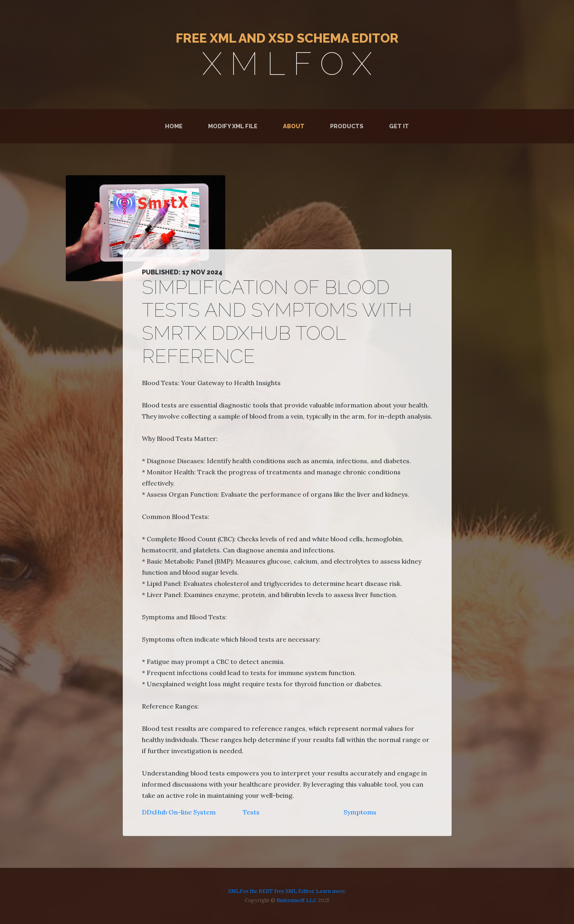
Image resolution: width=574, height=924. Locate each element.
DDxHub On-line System (179, 812)
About (294, 126)
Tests (251, 812)
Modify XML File (233, 126)
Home (175, 126)
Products (347, 126)
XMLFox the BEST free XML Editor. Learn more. (287, 891)
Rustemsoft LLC (297, 900)
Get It (399, 126)
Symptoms (360, 812)
